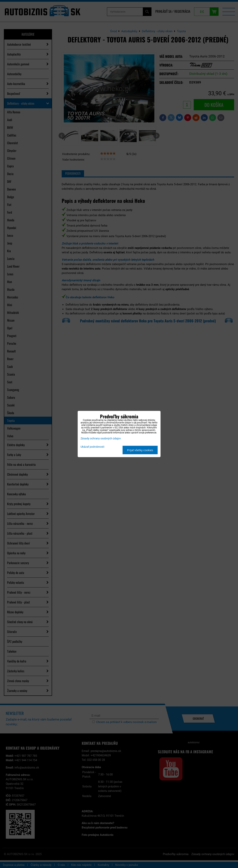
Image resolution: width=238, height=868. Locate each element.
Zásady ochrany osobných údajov (101, 439)
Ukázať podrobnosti (92, 447)
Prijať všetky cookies (140, 450)
